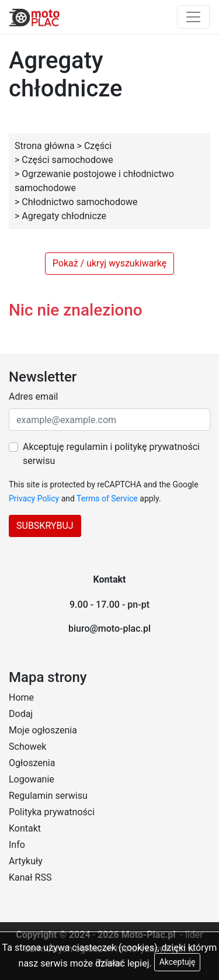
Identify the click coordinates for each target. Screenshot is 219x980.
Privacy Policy (34, 498)
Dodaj (21, 714)
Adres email (33, 396)
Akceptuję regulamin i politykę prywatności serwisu (111, 454)
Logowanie (32, 779)
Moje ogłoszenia (43, 730)
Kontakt (25, 828)
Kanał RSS (30, 877)
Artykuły (26, 861)
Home (21, 697)
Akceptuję (178, 962)
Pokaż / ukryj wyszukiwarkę (109, 263)
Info (17, 845)
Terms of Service (107, 498)
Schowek (27, 747)
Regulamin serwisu (48, 796)
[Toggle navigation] (193, 17)
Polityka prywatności (52, 812)
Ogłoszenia (32, 763)
